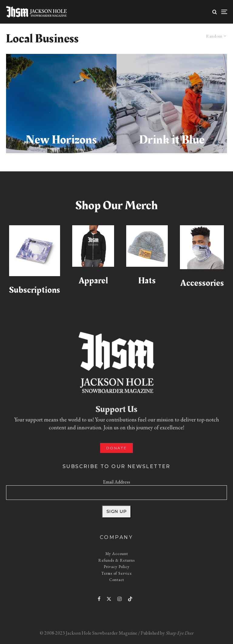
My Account (117, 554)
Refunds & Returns (116, 560)
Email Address (116, 482)
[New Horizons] (61, 104)
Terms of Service (117, 573)
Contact (117, 580)
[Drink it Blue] (172, 104)
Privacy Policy (117, 567)
